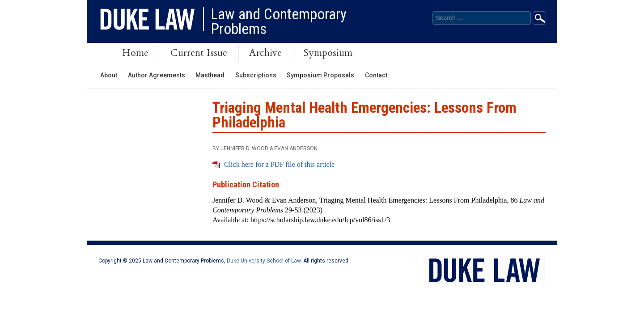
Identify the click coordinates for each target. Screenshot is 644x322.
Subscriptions (256, 75)
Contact (376, 75)
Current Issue (199, 53)
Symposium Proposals (320, 75)
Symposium (328, 53)
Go (539, 18)
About (109, 75)
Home (135, 53)
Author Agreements (157, 75)
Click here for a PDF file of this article (279, 164)
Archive (265, 53)
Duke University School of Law (264, 261)
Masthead (210, 75)
